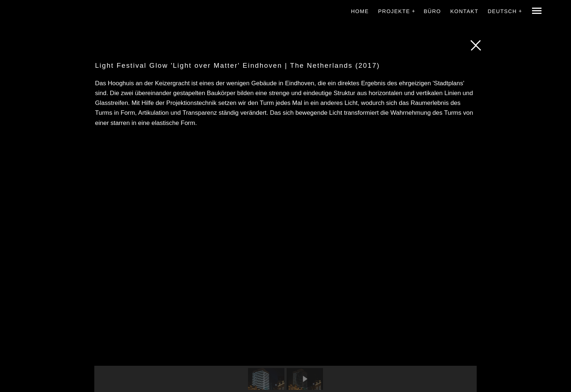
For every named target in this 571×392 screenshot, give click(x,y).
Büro (432, 11)
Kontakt (464, 11)
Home (360, 11)
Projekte (394, 11)
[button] (266, 379)
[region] (285, 264)
